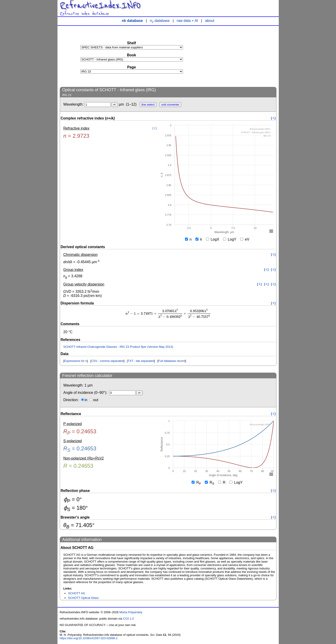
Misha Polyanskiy (131, 612)
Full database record (172, 361)
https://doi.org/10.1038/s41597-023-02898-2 (89, 638)
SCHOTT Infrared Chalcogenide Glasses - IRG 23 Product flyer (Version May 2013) (118, 347)
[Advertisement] (242, 56)
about (210, 21)
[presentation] (168, 314)
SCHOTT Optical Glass (83, 598)
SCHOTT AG (77, 593)
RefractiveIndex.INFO (100, 5)
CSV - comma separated (107, 361)
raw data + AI (188, 21)
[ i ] (273, 118)
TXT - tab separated (141, 361)
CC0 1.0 (128, 619)
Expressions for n (76, 361)
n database (160, 21)
